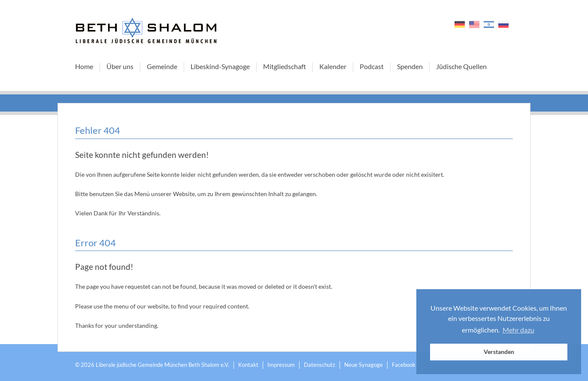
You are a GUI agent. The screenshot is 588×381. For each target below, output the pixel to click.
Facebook (404, 365)
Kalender (333, 66)
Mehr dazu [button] (518, 330)
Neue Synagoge (364, 365)
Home (84, 66)
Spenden (410, 66)
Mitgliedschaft (285, 66)
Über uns (120, 66)
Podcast (372, 66)
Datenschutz (320, 365)
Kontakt (248, 365)
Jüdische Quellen (461, 66)
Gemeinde (162, 66)
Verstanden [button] (499, 352)
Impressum (281, 365)
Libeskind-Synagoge (220, 66)
